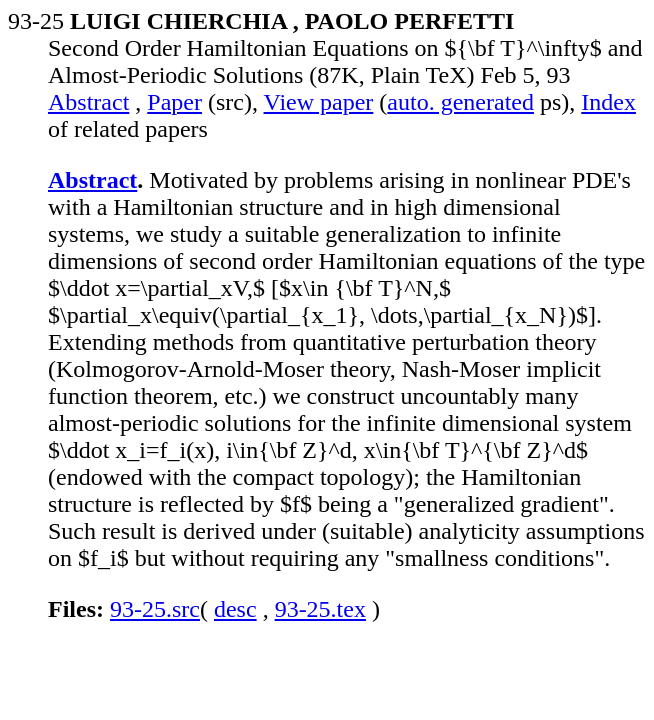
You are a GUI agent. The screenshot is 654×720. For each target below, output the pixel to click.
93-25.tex (320, 609)
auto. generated (460, 102)
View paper (319, 102)
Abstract (88, 102)
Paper (174, 102)
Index (608, 102)
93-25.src (155, 609)
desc (235, 609)
